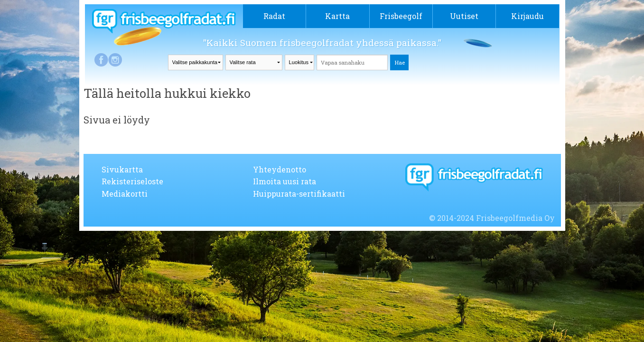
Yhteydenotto (280, 169)
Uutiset (464, 16)
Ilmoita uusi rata (285, 181)
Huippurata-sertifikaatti (299, 194)
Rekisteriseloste (132, 181)
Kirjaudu (527, 16)
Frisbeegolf (401, 16)
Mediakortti (125, 194)
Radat (274, 16)
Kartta (337, 16)
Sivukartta (122, 169)
